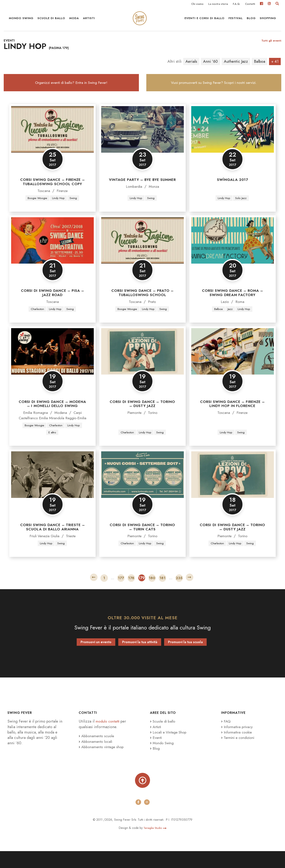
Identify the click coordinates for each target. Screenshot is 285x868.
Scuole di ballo (51, 20)
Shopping (268, 20)
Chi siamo (197, 4)
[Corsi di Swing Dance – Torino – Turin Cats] (142, 490)
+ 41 (275, 68)
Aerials (191, 68)
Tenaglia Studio (155, 845)
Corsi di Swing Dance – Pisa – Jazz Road (53, 302)
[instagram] (147, 819)
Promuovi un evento (96, 658)
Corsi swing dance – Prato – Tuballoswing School (142, 302)
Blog (251, 20)
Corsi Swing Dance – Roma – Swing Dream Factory (233, 302)
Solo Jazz (241, 207)
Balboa (260, 68)
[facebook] (138, 819)
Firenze (62, 200)
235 (179, 594)
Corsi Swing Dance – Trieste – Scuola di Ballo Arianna (53, 543)
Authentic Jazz (236, 68)
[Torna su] (143, 797)
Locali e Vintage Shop (171, 748)
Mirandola (62, 428)
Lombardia (134, 196)
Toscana (43, 200)
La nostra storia (218, 4)
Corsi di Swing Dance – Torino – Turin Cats (142, 543)
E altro (52, 448)
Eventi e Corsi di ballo (205, 20)
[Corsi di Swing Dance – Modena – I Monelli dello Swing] (52, 361)
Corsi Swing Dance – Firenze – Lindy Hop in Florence (232, 414)
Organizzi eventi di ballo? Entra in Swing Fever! (71, 90)
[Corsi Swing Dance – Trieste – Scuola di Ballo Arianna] (52, 490)
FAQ (226, 737)
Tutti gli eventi (271, 47)
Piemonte (134, 422)
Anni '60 (210, 68)
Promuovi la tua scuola (185, 658)
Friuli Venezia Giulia (44, 552)
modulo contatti (109, 737)
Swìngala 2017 (233, 189)
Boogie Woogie (36, 207)
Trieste (73, 552)
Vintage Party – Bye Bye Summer (142, 189)
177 (121, 594)
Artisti (89, 20)
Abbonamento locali (97, 757)
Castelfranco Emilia (36, 428)
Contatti (250, 4)
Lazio (224, 311)
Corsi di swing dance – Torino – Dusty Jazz (142, 414)
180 (152, 594)
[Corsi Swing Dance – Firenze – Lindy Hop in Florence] (233, 361)
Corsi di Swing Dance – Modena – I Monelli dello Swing (52, 414)
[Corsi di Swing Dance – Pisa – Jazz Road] (52, 250)
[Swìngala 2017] (233, 139)
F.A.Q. (237, 4)
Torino (154, 422)
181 (162, 594)
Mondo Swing (21, 20)
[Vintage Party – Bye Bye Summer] (142, 139)
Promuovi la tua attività (140, 658)
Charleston (36, 319)
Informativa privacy (238, 742)
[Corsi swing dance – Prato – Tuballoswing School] (142, 250)
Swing (75, 207)
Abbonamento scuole (98, 752)
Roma (240, 311)
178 (131, 594)
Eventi (156, 753)
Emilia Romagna (35, 422)
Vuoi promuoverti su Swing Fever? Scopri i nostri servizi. (214, 90)
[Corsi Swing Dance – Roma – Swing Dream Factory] (233, 250)
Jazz (230, 319)
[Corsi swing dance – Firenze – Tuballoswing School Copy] (52, 139)
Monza (155, 196)
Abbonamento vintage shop (103, 763)
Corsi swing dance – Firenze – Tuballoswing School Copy (53, 191)
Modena (62, 422)
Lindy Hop (59, 207)
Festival (236, 20)
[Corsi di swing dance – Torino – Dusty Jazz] (142, 361)
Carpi (79, 422)
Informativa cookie (238, 748)
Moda (74, 20)
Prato (152, 311)
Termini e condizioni (240, 753)
